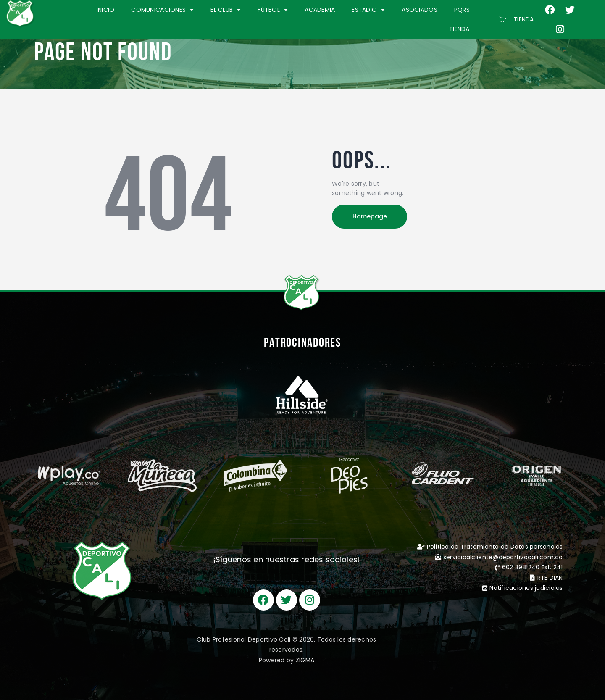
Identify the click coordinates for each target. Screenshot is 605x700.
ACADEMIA (320, 10)
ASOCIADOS (419, 10)
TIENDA (459, 29)
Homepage (370, 216)
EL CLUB (226, 10)
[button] (517, 19)
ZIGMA (305, 660)
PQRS (462, 10)
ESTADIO (368, 10)
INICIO (106, 10)
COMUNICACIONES (162, 10)
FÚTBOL (273, 10)
